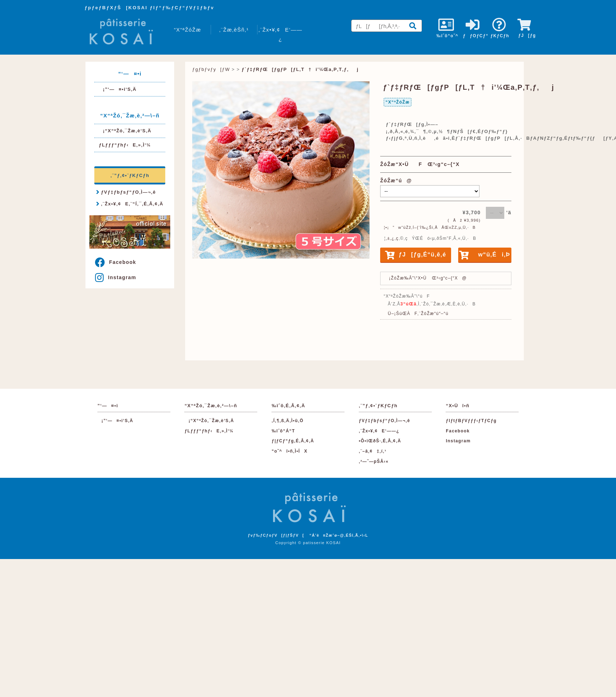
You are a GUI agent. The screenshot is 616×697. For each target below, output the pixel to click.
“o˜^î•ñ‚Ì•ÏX (290, 451)
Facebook (116, 262)
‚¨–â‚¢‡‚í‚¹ (373, 451)
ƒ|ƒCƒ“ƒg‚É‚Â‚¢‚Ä (293, 441)
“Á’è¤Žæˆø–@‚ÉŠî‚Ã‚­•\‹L (339, 535)
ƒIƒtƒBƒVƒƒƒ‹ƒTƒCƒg (471, 421)
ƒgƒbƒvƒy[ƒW (211, 69)
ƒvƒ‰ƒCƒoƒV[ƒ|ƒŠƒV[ (276, 535)
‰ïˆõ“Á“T (283, 431)
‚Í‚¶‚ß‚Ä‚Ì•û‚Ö (288, 421)
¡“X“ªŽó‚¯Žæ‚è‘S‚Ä (125, 131)
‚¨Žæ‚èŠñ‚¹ (234, 30)
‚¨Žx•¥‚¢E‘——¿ (281, 34)
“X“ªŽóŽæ (187, 30)
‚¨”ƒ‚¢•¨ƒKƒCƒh (130, 175)
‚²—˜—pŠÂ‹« (374, 461)
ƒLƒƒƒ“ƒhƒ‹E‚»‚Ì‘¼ (125, 145)
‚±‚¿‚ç (392, 238)
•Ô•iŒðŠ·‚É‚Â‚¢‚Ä (380, 441)
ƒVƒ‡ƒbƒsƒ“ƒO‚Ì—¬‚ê (126, 192)
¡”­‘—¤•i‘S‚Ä (118, 89)
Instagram (116, 277)
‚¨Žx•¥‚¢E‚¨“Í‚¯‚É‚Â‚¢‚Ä (130, 204)
